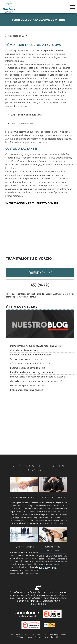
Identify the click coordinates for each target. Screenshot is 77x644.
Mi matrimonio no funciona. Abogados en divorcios (36, 346)
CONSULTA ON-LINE (40, 273)
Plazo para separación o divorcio (27, 390)
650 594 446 (40, 285)
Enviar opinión (38, 604)
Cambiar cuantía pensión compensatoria (31, 355)
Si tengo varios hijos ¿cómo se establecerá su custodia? (38, 377)
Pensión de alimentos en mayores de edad (32, 372)
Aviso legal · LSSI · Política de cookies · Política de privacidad (41, 636)
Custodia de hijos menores (24, 350)
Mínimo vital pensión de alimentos (28, 385)
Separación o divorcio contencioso (28, 359)
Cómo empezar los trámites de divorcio (31, 363)
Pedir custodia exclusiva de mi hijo (28, 368)
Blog (58, 637)
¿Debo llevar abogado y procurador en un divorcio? (36, 381)
